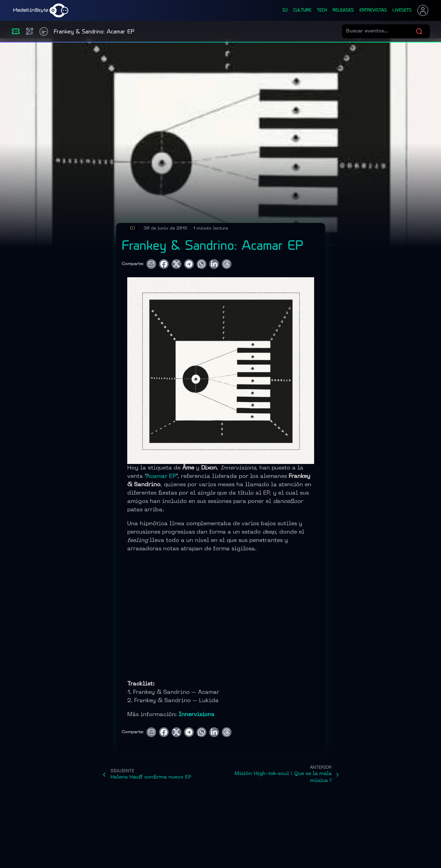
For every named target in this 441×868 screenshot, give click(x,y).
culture (302, 10)
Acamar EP (161, 476)
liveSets (402, 10)
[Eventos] (16, 31)
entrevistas (373, 10)
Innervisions (196, 715)
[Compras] (30, 31)
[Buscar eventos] (381, 31)
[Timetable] (44, 32)
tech (322, 10)
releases (343, 10)
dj (285, 10)
